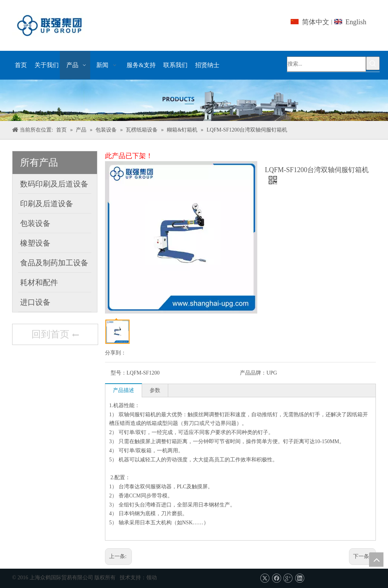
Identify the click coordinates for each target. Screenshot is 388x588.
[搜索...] (326, 64)
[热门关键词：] (373, 63)
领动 (152, 578)
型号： (119, 373)
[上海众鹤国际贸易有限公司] (194, 100)
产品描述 (124, 390)
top (376, 560)
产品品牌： (253, 373)
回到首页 (55, 335)
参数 (155, 390)
